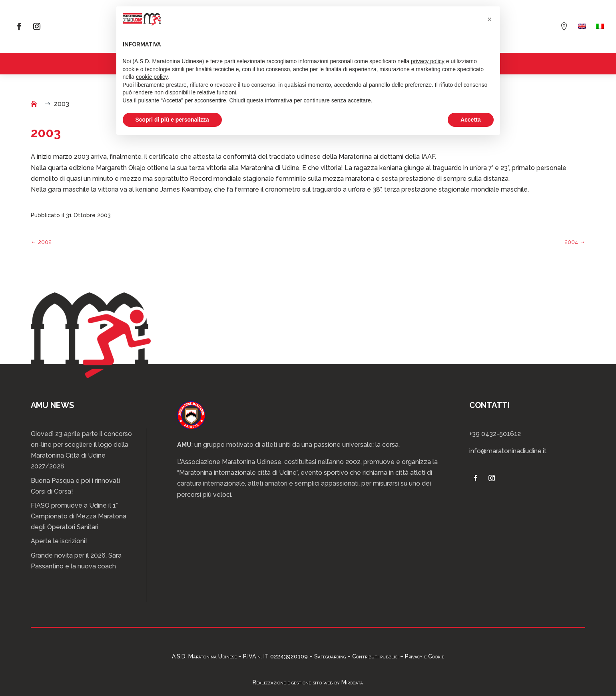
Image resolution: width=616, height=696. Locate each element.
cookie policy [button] (152, 77)
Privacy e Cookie (425, 656)
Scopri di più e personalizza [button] (172, 120)
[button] (490, 19)
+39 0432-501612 (495, 434)
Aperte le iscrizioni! (59, 541)
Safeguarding (330, 656)
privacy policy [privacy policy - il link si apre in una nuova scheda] (428, 61)
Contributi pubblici (375, 656)
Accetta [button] (471, 120)
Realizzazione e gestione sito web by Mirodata (308, 682)
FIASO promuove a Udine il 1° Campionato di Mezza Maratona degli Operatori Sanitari (79, 516)
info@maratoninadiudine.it (508, 451)
